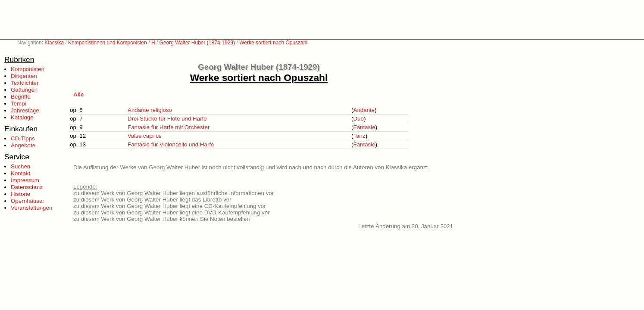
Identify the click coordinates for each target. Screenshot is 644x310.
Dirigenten (24, 76)
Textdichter (25, 83)
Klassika (54, 43)
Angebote (23, 145)
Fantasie (364, 127)
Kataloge (22, 117)
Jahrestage (25, 110)
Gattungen (24, 90)
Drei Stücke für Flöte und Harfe (167, 119)
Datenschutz (27, 187)
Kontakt (20, 173)
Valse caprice (145, 136)
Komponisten (28, 69)
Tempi (19, 104)
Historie (20, 194)
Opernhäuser (28, 201)
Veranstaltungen (31, 208)
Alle (78, 95)
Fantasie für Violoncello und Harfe (171, 144)
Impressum (25, 180)
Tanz (360, 136)
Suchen (20, 166)
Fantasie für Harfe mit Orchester (169, 127)
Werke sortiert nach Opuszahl (273, 43)
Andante (364, 110)
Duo (359, 119)
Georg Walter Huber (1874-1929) (197, 43)
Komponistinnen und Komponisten (108, 43)
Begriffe (21, 97)
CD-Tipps (23, 138)
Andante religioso (150, 110)
